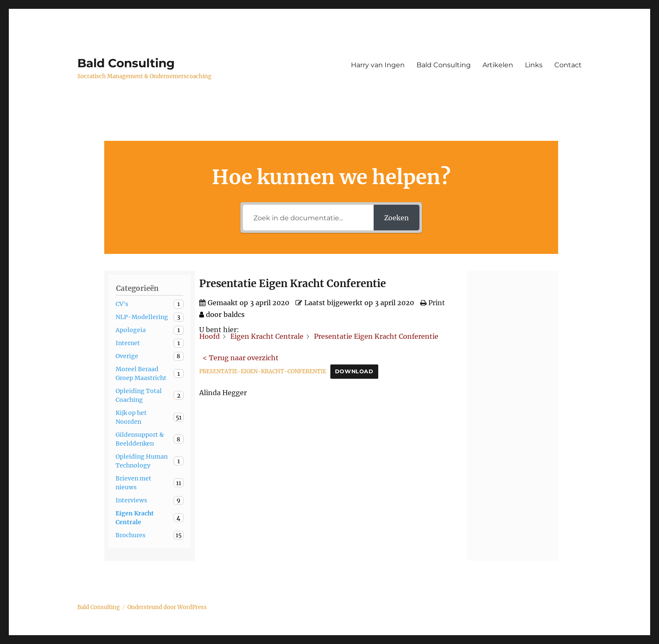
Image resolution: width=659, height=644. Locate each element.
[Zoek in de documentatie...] (308, 218)
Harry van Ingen (378, 65)
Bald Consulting (126, 63)
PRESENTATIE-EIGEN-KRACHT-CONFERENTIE (263, 371)
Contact (568, 65)
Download (354, 371)
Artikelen (498, 65)
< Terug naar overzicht (241, 358)
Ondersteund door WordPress (167, 607)
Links (534, 65)
